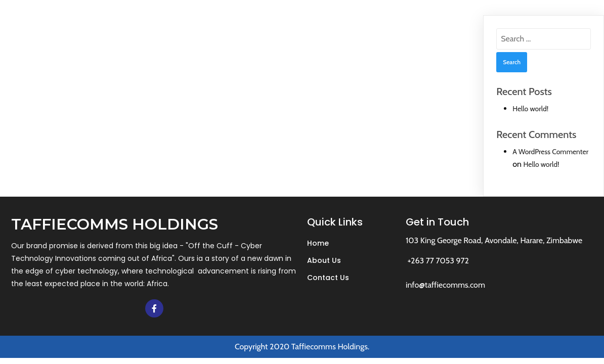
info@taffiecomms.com (445, 285)
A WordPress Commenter (550, 152)
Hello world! (530, 109)
